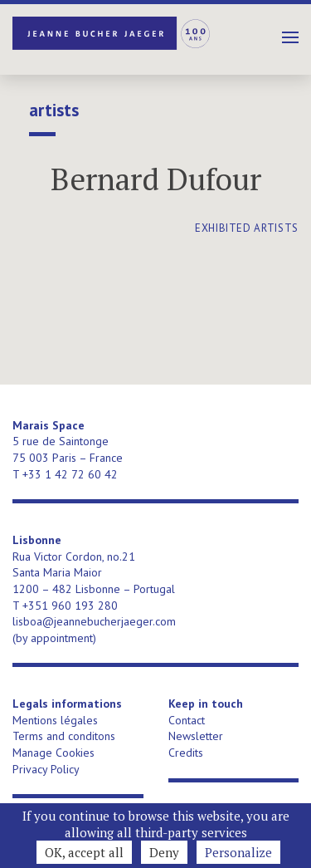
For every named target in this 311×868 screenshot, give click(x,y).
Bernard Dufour (156, 179)
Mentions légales (55, 720)
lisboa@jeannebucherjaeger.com (94, 621)
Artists (54, 110)
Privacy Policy (46, 769)
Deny (164, 852)
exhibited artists (247, 228)
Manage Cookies (53, 753)
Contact (187, 720)
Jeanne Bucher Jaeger (112, 33)
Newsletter (196, 736)
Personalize (238, 852)
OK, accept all (84, 852)
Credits (186, 753)
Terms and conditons (64, 736)
